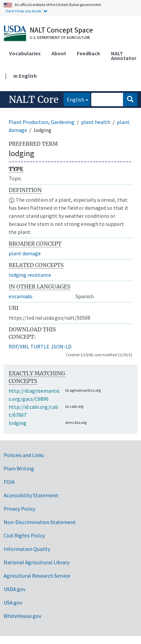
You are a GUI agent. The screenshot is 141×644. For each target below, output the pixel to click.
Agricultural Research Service (37, 576)
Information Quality (27, 549)
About (59, 53)
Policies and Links (24, 455)
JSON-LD (61, 346)
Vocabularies (25, 53)
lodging (18, 423)
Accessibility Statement (31, 495)
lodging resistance (30, 275)
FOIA (9, 482)
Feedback (89, 53)
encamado (21, 296)
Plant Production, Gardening (42, 122)
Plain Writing (19, 468)
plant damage (25, 253)
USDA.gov (15, 589)
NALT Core (34, 100)
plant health (96, 122)
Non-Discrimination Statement (40, 522)
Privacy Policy (19, 509)
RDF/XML (19, 346)
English (74, 99)
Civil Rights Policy (24, 535)
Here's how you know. (24, 11)
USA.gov (13, 602)
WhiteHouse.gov (22, 616)
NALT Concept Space (61, 30)
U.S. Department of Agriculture (60, 37)
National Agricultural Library (37, 562)
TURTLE (40, 346)
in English (25, 76)
